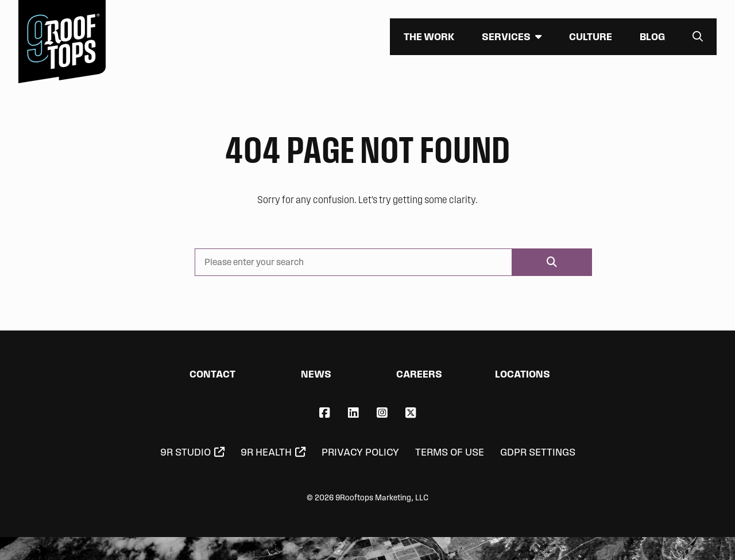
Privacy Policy (360, 452)
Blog (652, 36)
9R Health (266, 452)
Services (506, 36)
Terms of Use (450, 452)
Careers (419, 374)
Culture (591, 36)
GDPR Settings (538, 452)
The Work (429, 36)
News (316, 374)
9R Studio (185, 452)
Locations (523, 374)
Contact (212, 374)
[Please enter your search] (353, 262)
